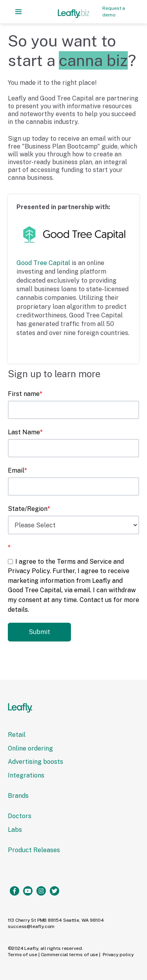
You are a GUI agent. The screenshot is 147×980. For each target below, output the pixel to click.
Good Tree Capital (43, 263)
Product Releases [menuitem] (34, 850)
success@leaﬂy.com (31, 926)
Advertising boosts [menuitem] (35, 762)
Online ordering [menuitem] (30, 748)
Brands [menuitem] (18, 796)
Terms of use (23, 955)
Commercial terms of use (70, 955)
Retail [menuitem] (17, 735)
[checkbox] (73, 585)
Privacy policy (118, 955)
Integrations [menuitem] (26, 775)
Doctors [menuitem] (20, 816)
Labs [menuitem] (15, 830)
